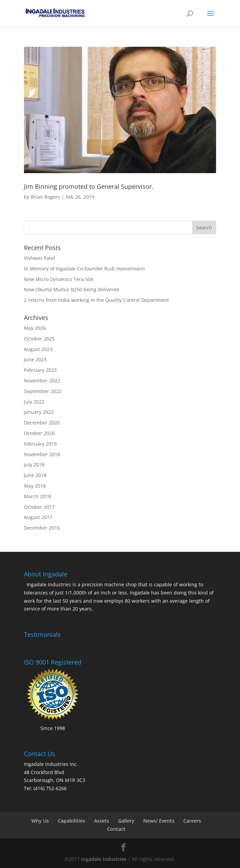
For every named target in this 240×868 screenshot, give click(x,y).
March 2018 (37, 496)
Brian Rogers (45, 197)
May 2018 (35, 486)
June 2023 (35, 359)
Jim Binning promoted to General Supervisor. (89, 186)
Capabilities (71, 821)
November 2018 (42, 454)
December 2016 (42, 528)
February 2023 (40, 370)
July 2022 (34, 402)
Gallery (126, 821)
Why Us (40, 821)
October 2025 (39, 339)
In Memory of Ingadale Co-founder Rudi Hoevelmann (84, 269)
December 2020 (42, 423)
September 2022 (43, 391)
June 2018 (35, 475)
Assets (102, 821)
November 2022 (42, 381)
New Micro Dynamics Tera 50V (59, 279)
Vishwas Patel (39, 258)
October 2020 (39, 433)
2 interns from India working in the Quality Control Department (96, 300)
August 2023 (38, 349)
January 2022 (39, 412)
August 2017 (38, 517)
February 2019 (40, 444)
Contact (116, 829)
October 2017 (39, 507)
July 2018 (34, 465)
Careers (192, 821)
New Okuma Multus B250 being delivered (72, 289)
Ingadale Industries (104, 859)
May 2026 (35, 328)
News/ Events (159, 821)
